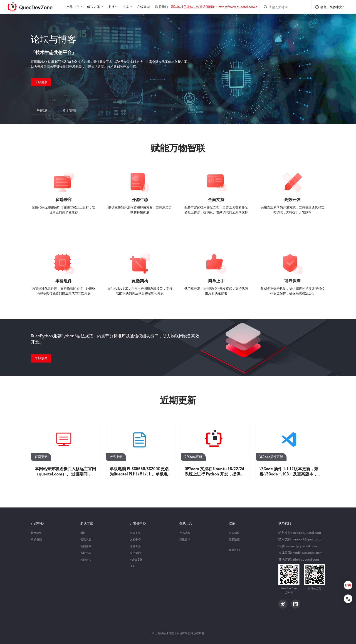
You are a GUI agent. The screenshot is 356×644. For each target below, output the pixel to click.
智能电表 (87, 553)
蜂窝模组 (37, 533)
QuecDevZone (30, 7)
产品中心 (73, 7)
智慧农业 (87, 539)
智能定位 (87, 559)
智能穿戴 (87, 546)
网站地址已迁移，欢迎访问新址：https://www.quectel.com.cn (215, 7)
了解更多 (41, 82)
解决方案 (94, 7)
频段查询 (186, 539)
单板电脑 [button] (42, 110)
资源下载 (136, 533)
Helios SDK (137, 559)
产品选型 (186, 533)
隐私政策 (235, 539)
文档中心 (136, 539)
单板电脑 (37, 539)
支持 (111, 7)
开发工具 (136, 546)
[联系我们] (345, 598)
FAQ (132, 566)
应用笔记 (136, 553)
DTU (83, 533)
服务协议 (235, 533)
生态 (126, 7)
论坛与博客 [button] (70, 110)
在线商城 (143, 7)
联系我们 (162, 7)
